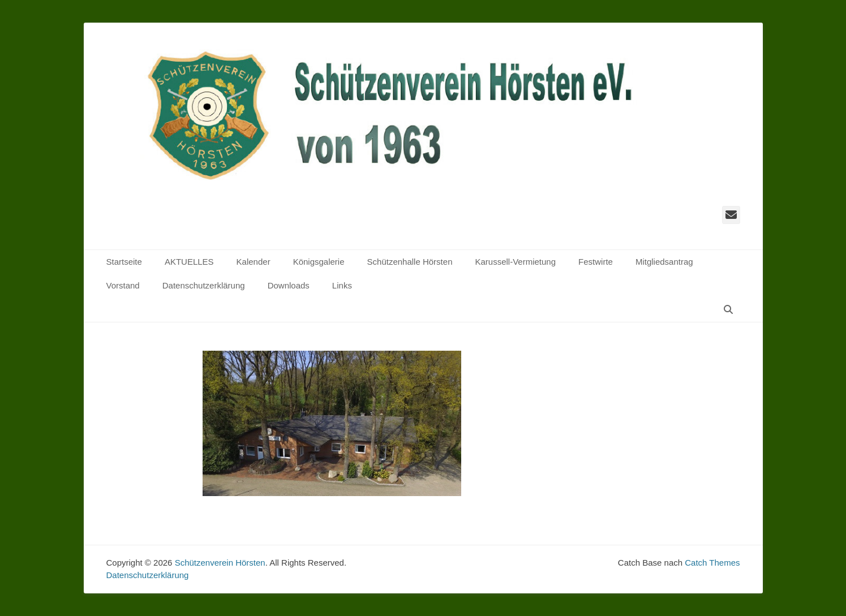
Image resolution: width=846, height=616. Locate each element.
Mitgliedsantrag (664, 262)
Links (342, 285)
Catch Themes (712, 563)
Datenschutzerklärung (204, 285)
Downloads (289, 285)
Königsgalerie (319, 262)
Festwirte (596, 262)
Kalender (254, 262)
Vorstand (123, 285)
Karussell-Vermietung (515, 262)
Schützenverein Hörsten (220, 563)
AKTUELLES (189, 262)
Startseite (124, 262)
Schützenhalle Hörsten (410, 262)
